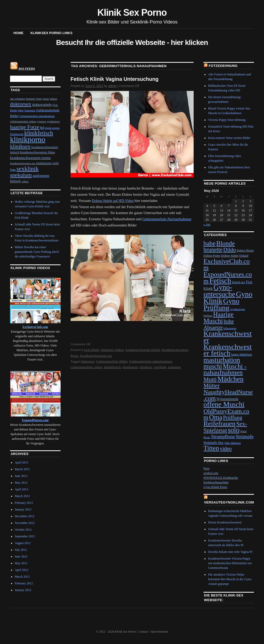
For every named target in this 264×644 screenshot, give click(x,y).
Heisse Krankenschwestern (225, 522)
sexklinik (160, 367)
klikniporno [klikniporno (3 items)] (230, 328)
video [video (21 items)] (226, 449)
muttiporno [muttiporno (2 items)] (44, 163)
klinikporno (130, 367)
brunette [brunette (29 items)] (213, 250)
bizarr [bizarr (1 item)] (46, 99)
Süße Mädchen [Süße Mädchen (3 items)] (233, 443)
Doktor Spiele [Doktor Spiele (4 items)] (230, 256)
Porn (206, 468)
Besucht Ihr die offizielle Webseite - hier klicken (132, 42)
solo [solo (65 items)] (234, 430)
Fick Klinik (92, 350)
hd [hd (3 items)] (42, 127)
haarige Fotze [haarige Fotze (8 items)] (25, 127)
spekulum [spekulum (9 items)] (21, 175)
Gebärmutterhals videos (87, 367)
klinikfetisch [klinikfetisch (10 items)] (39, 133)
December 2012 (24, 516)
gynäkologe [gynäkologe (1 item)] (53, 121)
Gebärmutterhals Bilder (112, 361)
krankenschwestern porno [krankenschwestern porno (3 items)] (30, 158)
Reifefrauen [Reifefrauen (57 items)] (219, 424)
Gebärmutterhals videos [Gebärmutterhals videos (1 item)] (23, 121)
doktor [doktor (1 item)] (54, 99)
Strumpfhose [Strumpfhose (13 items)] (223, 437)
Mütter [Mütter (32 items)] (212, 386)
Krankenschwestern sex (96, 356)
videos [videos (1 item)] (25, 181)
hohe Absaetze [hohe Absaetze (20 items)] (219, 324)
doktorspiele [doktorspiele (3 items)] (42, 104)
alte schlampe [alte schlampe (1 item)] (18, 99)
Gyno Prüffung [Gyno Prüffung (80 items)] (221, 304)
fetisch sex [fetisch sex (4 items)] (239, 282)
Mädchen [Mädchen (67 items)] (230, 379)
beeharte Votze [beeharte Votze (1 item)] (34, 99)
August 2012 (23, 543)
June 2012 (21, 556)
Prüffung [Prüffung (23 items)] (233, 418)
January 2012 (23, 590)
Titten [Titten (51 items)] (211, 448)
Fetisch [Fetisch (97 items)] (220, 281)
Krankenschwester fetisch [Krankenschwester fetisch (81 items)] (228, 350)
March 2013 (22, 496)
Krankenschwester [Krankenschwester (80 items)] (228, 337)
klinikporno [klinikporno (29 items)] (28, 139)
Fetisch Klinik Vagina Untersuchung (115, 79)
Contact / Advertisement (153, 632)
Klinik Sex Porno (132, 13)
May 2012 (21, 563)
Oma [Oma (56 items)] (216, 417)
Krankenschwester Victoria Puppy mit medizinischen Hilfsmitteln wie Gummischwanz (230, 563)
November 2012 (25, 523)
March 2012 (22, 577)
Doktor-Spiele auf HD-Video (113, 201)
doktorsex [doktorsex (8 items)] (21, 104)
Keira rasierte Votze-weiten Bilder (229, 138)
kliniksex (146, 367)
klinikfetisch (113, 367)
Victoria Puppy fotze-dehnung (227, 120)
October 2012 (23, 530)
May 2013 (21, 483)
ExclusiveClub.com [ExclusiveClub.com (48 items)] (226, 264)
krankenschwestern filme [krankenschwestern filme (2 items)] (38, 152)
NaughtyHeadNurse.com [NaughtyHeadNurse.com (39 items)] (228, 395)
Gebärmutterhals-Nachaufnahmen (167, 219)
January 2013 (23, 509)
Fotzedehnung (223, 66)
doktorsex (88, 361)
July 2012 (21, 550)
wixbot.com (211, 473)
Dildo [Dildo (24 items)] (230, 250)
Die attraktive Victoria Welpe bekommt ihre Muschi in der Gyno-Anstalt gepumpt (230, 579)
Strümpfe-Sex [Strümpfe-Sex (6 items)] (213, 443)
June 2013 (21, 476)
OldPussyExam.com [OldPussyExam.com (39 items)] (226, 414)
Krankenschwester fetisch (143, 350)
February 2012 (24, 583)
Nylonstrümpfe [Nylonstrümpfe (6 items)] (228, 399)
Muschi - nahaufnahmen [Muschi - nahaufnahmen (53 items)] (225, 369)
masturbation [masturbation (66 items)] (222, 360)
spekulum (174, 367)
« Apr (207, 224)
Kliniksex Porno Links (51, 33)
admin (113, 86)
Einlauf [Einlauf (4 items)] (244, 256)
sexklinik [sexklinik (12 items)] (28, 169)
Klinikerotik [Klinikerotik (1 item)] (17, 134)
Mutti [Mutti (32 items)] (210, 379)
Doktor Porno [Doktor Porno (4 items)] (212, 256)
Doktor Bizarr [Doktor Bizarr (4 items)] (245, 250)
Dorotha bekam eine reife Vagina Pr (230, 552)
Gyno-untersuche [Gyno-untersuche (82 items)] (219, 291)
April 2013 (21, 489)
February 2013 (24, 503)
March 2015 (22, 469)
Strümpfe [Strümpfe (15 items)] (245, 437)
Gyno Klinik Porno (215, 487)
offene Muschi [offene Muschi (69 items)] (224, 404)
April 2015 (21, 462)
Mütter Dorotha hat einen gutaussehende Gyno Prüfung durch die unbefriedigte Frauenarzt (37, 252)
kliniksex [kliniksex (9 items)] (20, 146)
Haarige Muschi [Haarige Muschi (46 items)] (218, 318)
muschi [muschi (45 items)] (213, 366)
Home (18, 33)
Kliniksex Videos (112, 350)
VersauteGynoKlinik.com (229, 502)
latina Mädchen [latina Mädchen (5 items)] (242, 354)
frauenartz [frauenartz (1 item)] (30, 110)
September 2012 (25, 536)
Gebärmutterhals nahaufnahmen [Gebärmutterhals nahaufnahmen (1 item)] (37, 116)
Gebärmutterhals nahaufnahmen (151, 361)
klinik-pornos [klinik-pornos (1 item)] (52, 128)
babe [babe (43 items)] (209, 243)
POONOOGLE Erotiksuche (221, 478)
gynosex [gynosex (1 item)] (42, 121)
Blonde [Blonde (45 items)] (226, 243)
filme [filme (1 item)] (21, 110)
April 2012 (21, 570)
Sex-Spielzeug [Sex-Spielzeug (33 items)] (225, 427)
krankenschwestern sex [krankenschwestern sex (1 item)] (23, 163)
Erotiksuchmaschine (216, 482)
